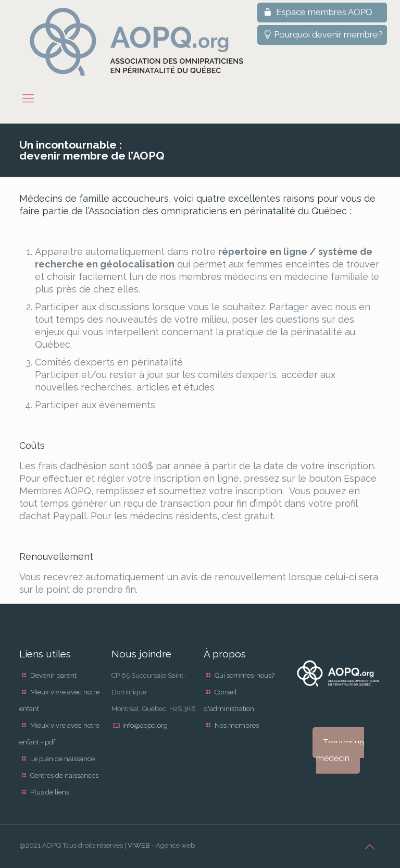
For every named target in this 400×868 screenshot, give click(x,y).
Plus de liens (50, 792)
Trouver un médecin (340, 750)
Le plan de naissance (63, 759)
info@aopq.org (145, 725)
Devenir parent (53, 675)
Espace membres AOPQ (317, 12)
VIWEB (139, 845)
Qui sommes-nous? (245, 675)
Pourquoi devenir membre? (322, 34)
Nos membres (237, 725)
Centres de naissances (64, 775)
